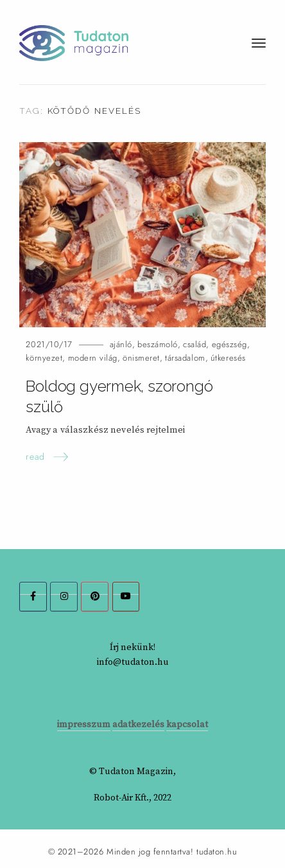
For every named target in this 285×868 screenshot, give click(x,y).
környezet (44, 358)
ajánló (121, 344)
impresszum (84, 725)
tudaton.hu (217, 852)
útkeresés (228, 358)
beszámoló (158, 344)
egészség (229, 344)
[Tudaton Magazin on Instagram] (64, 597)
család (194, 344)
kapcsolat (187, 725)
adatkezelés (138, 725)
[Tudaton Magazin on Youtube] (126, 597)
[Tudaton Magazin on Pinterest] (95, 597)
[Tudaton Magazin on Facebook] (33, 597)
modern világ (93, 358)
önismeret (141, 358)
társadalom (185, 358)
